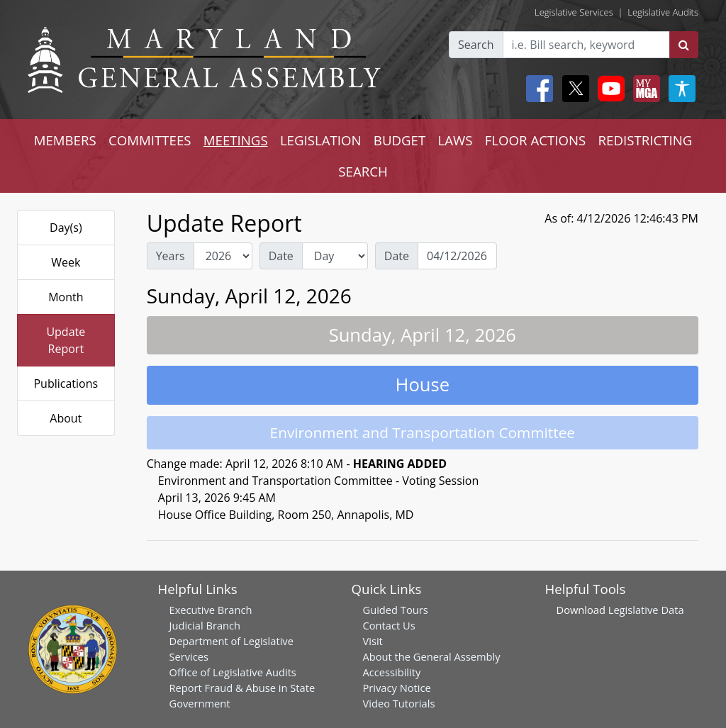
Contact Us (389, 625)
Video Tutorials (399, 703)
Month (66, 297)
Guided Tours (396, 610)
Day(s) (66, 228)
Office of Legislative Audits (233, 672)
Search (476, 45)
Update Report (66, 340)
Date (281, 256)
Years (171, 256)
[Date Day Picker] (457, 256)
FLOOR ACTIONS (536, 140)
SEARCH (363, 171)
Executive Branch (211, 610)
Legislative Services (574, 12)
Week (66, 262)
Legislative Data (646, 610)
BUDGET (400, 140)
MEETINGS (236, 140)
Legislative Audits (663, 12)
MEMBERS (65, 140)
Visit (373, 641)
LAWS (455, 140)
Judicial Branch (205, 625)
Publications (66, 383)
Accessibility (392, 672)
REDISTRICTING (646, 140)
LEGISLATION (321, 140)
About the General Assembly (432, 656)
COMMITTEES (150, 140)
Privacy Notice (397, 688)
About (66, 418)
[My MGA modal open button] (644, 89)
